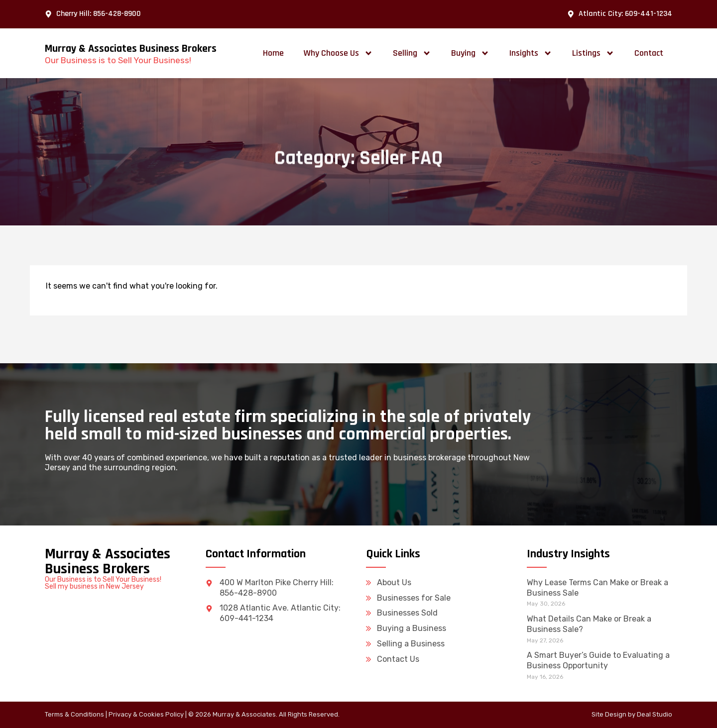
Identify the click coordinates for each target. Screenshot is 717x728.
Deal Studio (655, 714)
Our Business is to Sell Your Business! (118, 60)
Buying (470, 53)
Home (273, 53)
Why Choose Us (338, 53)
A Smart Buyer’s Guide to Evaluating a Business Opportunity (598, 660)
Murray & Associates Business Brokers (131, 49)
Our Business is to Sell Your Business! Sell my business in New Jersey (103, 583)
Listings (593, 53)
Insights (531, 53)
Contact (649, 53)
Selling (412, 53)
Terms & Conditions (74, 714)
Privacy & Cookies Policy (146, 714)
